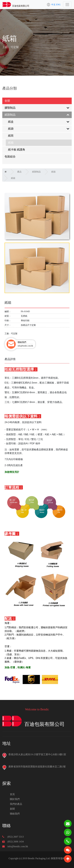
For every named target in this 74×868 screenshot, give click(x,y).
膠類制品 (10, 108)
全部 (7, 101)
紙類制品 (10, 115)
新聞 (12, 809)
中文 (53, 5)
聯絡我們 (15, 814)
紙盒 (11, 122)
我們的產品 (16, 804)
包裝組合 (10, 157)
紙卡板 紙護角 (17, 150)
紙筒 (11, 136)
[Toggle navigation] (67, 5)
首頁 (12, 794)
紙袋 (11, 129)
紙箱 (11, 143)
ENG (58, 5)
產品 (19, 172)
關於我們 (15, 799)
